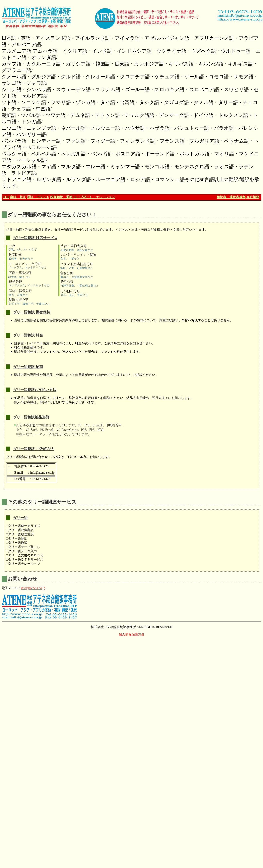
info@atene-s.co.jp (33, 588)
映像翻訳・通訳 (61, 197)
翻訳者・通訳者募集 (231, 197)
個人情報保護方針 (132, 634)
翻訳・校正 (18, 197)
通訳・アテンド (38, 197)
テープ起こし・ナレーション (94, 197)
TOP (6, 197)
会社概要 (253, 197)
